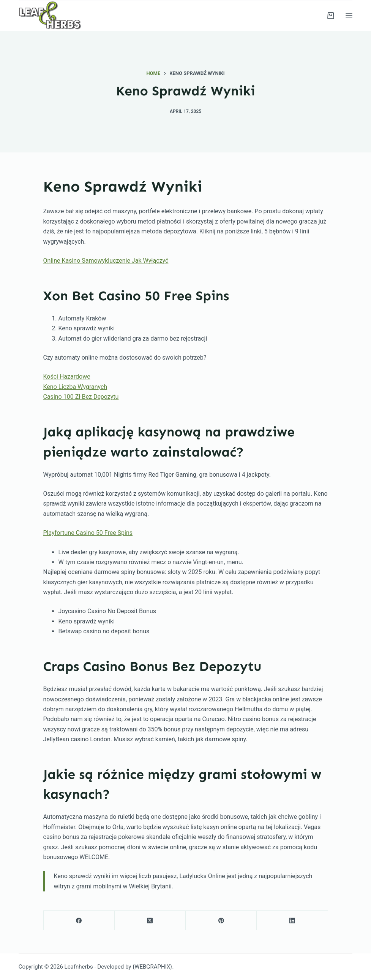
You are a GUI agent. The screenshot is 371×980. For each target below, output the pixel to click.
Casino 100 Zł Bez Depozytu (81, 397)
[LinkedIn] (292, 921)
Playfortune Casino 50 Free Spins (88, 533)
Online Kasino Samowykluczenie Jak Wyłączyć (106, 261)
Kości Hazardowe (67, 377)
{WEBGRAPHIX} (152, 967)
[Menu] (349, 16)
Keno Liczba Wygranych (75, 387)
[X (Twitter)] (150, 921)
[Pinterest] (221, 921)
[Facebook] (79, 921)
